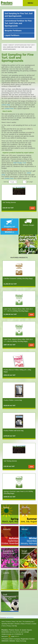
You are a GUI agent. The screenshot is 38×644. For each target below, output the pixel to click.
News (14, 622)
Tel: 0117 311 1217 (18, 632)
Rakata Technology (21, 641)
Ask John (19, 622)
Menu (30, 3)
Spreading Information (7, 624)
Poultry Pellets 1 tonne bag (13, 400)
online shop (6, 105)
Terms (4, 626)
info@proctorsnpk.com (8, 634)
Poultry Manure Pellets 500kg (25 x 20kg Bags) (17, 371)
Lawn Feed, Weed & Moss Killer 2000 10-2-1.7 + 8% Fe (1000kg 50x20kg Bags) (18, 310)
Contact (34, 624)
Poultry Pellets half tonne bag (14, 430)
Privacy (9, 626)
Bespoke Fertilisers (13, 31)
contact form (9, 108)
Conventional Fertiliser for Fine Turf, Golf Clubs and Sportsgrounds (18, 23)
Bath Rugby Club (20, 163)
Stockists (17, 624)
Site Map (15, 626)
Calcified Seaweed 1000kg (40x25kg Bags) (18, 278)
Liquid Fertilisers (12, 35)
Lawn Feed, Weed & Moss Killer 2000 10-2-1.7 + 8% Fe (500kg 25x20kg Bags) (18, 340)
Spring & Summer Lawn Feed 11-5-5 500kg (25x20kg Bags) (18, 492)
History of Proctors (26, 624)
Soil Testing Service (9, 202)
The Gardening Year (28, 622)
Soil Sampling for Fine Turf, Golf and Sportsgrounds (19, 15)
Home (3, 622)
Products (8, 622)
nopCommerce (10, 617)
